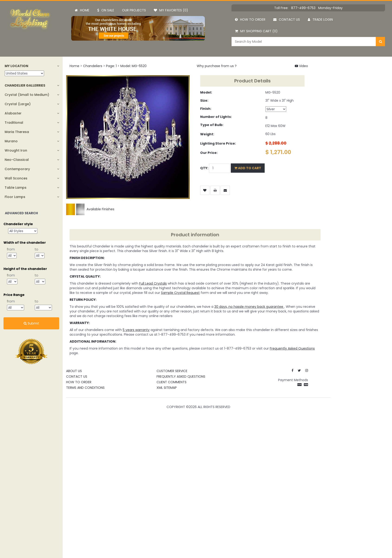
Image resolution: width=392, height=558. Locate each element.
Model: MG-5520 (133, 66)
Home (82, 10)
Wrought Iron (16, 150)
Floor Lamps (15, 197)
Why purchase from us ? (217, 66)
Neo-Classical (17, 160)
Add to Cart (248, 168)
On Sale (106, 10)
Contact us (287, 19)
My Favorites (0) (171, 10)
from (11, 249)
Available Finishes (90, 209)
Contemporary (17, 169)
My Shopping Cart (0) (256, 31)
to (37, 249)
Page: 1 (111, 66)
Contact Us (77, 376)
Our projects (134, 10)
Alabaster (13, 113)
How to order (250, 19)
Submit (31, 323)
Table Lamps (16, 188)
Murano (11, 141)
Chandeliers (93, 66)
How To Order (79, 382)
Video (301, 66)
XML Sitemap (167, 388)
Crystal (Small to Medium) (27, 95)
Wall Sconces (16, 178)
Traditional (14, 123)
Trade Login (320, 19)
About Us (74, 371)
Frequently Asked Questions (181, 376)
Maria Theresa (17, 132)
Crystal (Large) (18, 104)
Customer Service (172, 371)
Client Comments (172, 382)
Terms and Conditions (85, 388)
